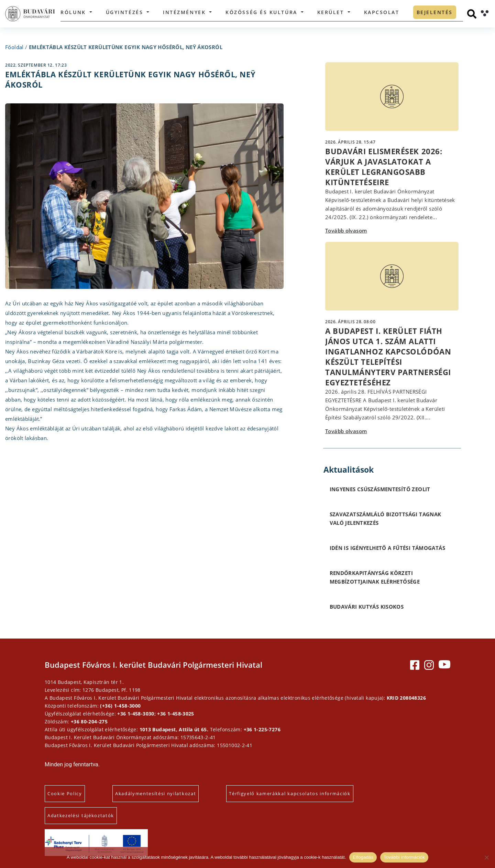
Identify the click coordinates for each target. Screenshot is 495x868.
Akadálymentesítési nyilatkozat (156, 793)
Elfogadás (363, 857)
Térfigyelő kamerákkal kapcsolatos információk (290, 793)
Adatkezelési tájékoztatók (81, 815)
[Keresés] (472, 14)
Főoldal (14, 47)
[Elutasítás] (486, 857)
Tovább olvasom (346, 230)
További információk (404, 857)
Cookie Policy (65, 793)
